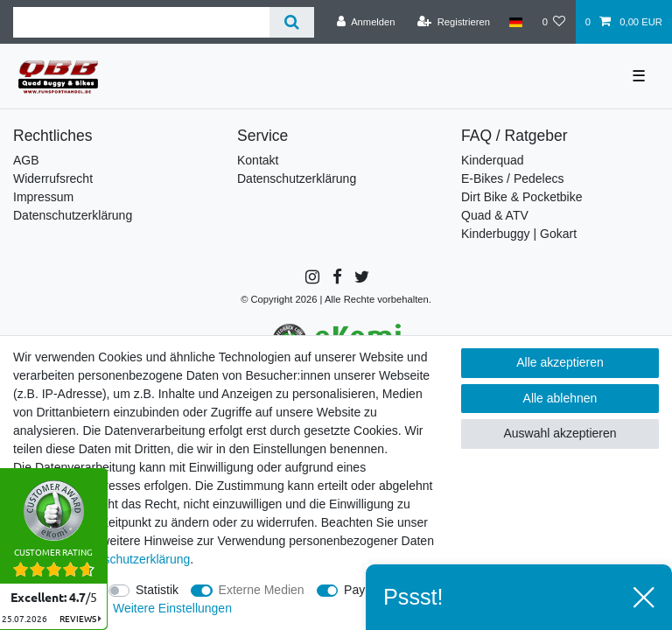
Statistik (157, 590)
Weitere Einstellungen (172, 608)
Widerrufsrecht (53, 178)
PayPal (363, 590)
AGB (26, 160)
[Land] (516, 22)
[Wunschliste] (553, 22)
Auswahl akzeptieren (560, 433)
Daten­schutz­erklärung (130, 559)
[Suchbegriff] (141, 22)
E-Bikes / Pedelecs (513, 178)
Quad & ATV (495, 215)
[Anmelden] (366, 22)
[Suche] (292, 22)
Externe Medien (262, 590)
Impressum (43, 197)
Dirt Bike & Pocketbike (522, 197)
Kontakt (258, 160)
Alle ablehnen (560, 398)
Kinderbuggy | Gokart (519, 234)
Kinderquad (493, 160)
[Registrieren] (454, 22)
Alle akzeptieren (560, 362)
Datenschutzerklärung (73, 215)
